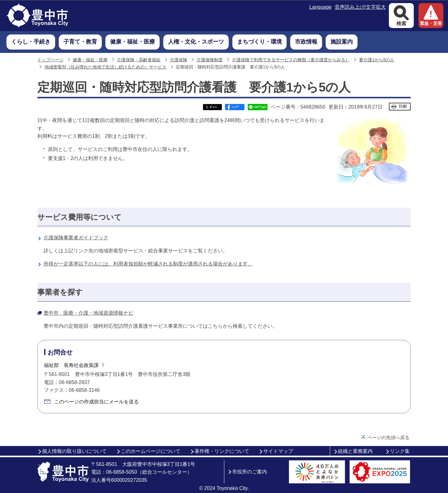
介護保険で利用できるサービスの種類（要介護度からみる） (291, 60)
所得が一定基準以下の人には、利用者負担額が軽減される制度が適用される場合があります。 (148, 264)
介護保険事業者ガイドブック (76, 238)
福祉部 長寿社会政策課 (71, 365)
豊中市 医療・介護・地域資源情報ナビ (88, 313)
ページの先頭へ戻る (388, 437)
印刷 (403, 106)
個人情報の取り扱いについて (74, 451)
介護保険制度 (210, 60)
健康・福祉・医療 (90, 60)
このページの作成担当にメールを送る (96, 402)
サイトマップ (278, 451)
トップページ (50, 60)
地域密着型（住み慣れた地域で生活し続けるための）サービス (105, 67)
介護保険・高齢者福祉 (139, 60)
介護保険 (179, 60)
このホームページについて (151, 451)
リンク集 (400, 451)
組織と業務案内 (355, 451)
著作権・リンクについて (222, 451)
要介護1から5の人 (377, 60)
